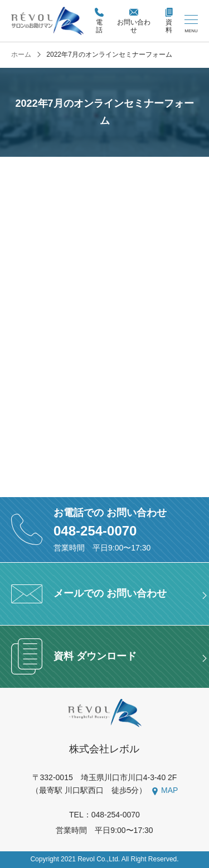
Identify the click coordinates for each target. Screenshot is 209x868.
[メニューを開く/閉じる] (191, 24)
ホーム (21, 55)
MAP (169, 790)
